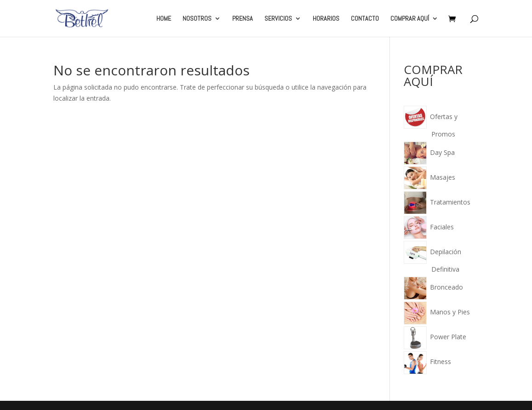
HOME (164, 19)
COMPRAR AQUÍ (410, 19)
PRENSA (243, 19)
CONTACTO (365, 19)
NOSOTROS (197, 19)
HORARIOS (326, 19)
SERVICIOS (278, 19)
